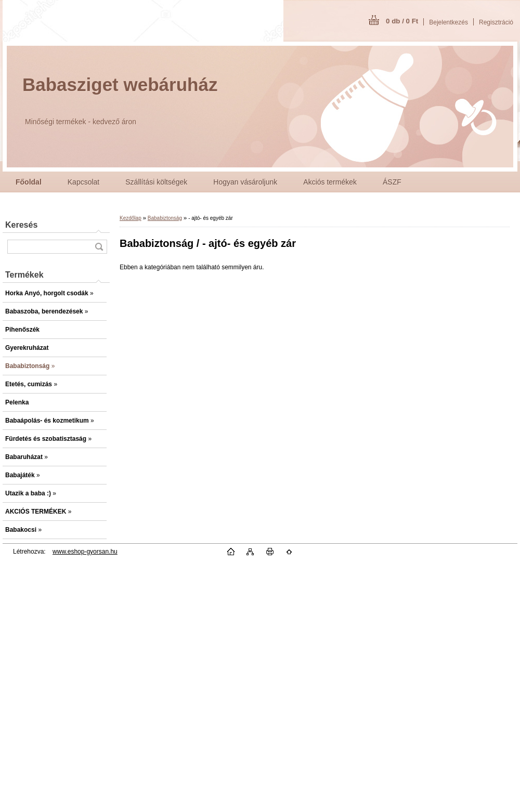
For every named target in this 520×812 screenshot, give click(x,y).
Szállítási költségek (156, 182)
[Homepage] (29, 182)
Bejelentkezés (448, 22)
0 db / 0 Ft (402, 21)
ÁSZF (392, 182)
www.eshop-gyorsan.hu (85, 552)
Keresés (21, 225)
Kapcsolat (83, 182)
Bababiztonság (165, 218)
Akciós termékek (330, 182)
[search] (99, 247)
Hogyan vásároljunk (245, 182)
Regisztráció (496, 22)
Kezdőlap (131, 218)
